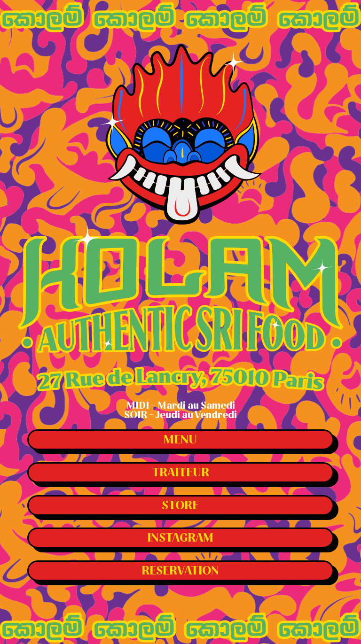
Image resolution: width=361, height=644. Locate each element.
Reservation (180, 571)
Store (180, 505)
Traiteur (180, 473)
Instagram (180, 538)
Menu (180, 440)
